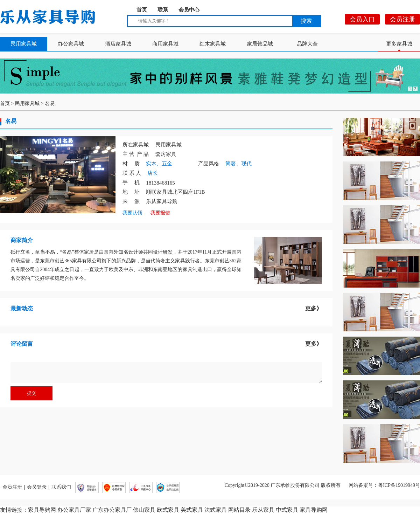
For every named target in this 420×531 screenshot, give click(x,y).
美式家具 (192, 510)
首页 (142, 10)
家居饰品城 (260, 44)
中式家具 (287, 510)
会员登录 (37, 487)
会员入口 (362, 19)
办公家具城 (71, 44)
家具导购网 (42, 510)
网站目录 (239, 510)
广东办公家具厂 (112, 510)
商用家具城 (165, 44)
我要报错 (160, 213)
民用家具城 (24, 44)
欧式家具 (168, 510)
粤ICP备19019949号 (399, 485)
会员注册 (402, 19)
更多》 (314, 308)
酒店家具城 (118, 44)
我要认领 (132, 213)
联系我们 (61, 487)
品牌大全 (307, 44)
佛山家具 (144, 510)
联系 (163, 10)
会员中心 (189, 10)
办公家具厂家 (74, 510)
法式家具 (216, 510)
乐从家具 (263, 510)
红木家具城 (213, 44)
